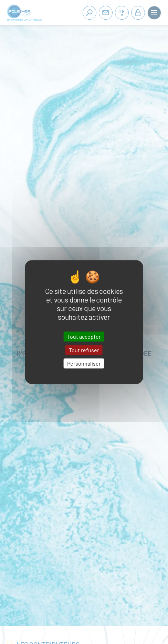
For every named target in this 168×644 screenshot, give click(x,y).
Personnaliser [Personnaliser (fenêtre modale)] (84, 363)
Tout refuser (84, 350)
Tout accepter (84, 336)
